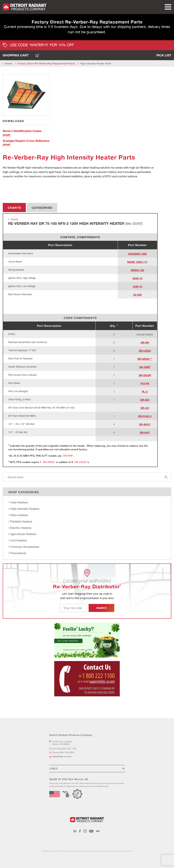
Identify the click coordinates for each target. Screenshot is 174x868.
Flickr (98, 831)
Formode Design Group (123, 851)
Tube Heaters (19, 502)
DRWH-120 (138, 270)
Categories (42, 208)
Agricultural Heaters (23, 534)
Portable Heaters (21, 521)
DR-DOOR (145, 375)
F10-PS (145, 383)
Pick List (164, 55)
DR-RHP (68, 456)
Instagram (85, 831)
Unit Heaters (18, 540)
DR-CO (145, 408)
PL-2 (145, 392)
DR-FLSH (144, 416)
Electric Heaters (21, 528)
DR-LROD (145, 351)
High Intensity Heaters (25, 509)
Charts (14, 208)
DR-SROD (49, 462)
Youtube (91, 831)
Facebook (80, 831)
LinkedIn (75, 831)
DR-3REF (145, 367)
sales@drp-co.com (62, 756)
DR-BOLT (145, 424)
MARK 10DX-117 (137, 262)
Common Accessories (25, 547)
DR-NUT (145, 433)
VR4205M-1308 (137, 254)
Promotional (18, 553)
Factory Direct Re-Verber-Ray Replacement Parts (46, 63)
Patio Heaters (19, 515)
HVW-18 (137, 278)
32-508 (137, 295)
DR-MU (145, 400)
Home (9, 63)
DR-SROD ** (145, 359)
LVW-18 (138, 287)
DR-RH (145, 343)
